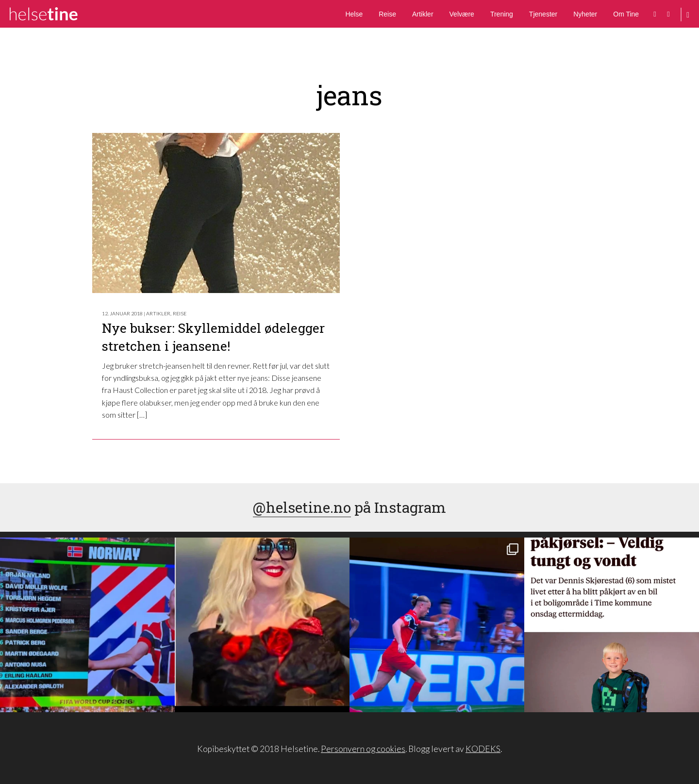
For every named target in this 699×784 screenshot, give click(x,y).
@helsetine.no (302, 507)
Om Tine (626, 14)
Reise (387, 14)
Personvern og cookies (363, 749)
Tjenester (543, 14)
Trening (502, 14)
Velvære (462, 14)
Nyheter (585, 14)
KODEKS (483, 749)
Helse (354, 14)
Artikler (423, 14)
